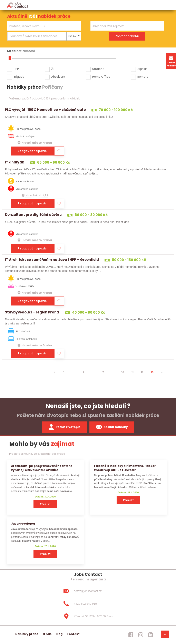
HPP (16, 69)
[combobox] (44, 26)
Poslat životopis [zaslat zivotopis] (64, 427)
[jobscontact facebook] (131, 635)
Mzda (11, 51)
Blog (59, 634)
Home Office (101, 77)
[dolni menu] (165, 634)
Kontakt (73, 634)
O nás (47, 634)
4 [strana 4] (83, 372)
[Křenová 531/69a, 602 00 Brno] (88, 616)
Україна (142, 69)
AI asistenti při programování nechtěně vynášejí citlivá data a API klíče (42, 468)
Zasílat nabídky (171, 61)
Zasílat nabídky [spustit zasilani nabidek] (112, 427)
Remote (143, 77)
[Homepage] (17, 5)
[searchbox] (42, 26)
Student (98, 69)
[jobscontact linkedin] (150, 635)
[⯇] (54, 372)
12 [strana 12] (142, 372)
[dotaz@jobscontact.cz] (88, 591)
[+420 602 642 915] (88, 604)
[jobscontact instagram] (141, 635)
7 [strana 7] (103, 372)
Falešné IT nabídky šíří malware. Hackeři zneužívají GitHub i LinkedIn (125, 468)
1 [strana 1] (64, 372)
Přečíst (45, 504)
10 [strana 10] (123, 372)
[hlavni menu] (165, 5)
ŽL (53, 69)
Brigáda (19, 77)
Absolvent (58, 77)
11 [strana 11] (133, 372)
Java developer (23, 524)
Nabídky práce (27, 634)
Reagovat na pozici (32, 151)
